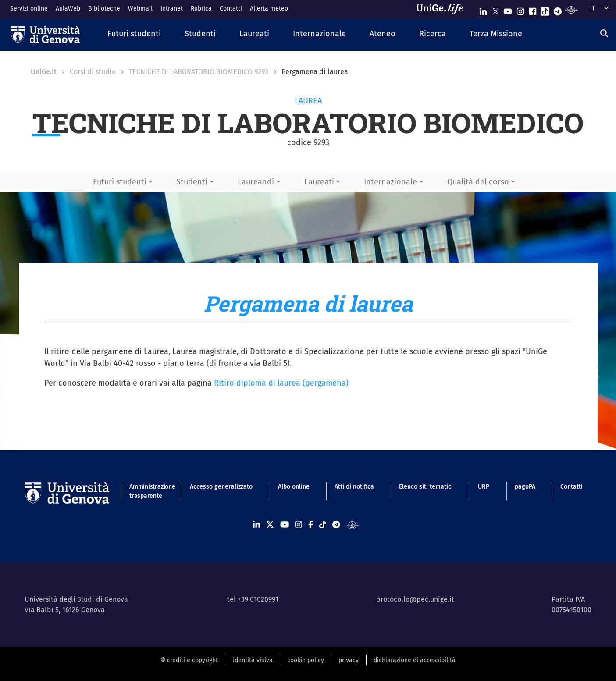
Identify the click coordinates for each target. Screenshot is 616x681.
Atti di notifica (354, 487)
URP (484, 487)
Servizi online (29, 9)
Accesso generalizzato (221, 487)
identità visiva (253, 660)
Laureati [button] (319, 182)
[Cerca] (604, 33)
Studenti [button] (192, 182)
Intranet (172, 9)
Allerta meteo (269, 9)
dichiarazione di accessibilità (415, 660)
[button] (134, 34)
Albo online (294, 487)
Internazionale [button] (390, 182)
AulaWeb (68, 9)
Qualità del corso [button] (478, 182)
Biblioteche (104, 9)
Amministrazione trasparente (147, 491)
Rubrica (201, 9)
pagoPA (525, 487)
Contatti (231, 9)
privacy (349, 660)
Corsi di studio (93, 72)
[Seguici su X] (495, 9)
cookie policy (306, 660)
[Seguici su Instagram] (520, 9)
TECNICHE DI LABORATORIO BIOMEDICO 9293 (199, 72)
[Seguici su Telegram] (558, 9)
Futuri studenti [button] (120, 182)
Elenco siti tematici (426, 487)
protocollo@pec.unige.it (415, 599)
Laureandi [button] (256, 182)
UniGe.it (44, 72)
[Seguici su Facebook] (533, 9)
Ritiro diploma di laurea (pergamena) (281, 383)
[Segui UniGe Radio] (571, 9)
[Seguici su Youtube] (508, 9)
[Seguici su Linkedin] (483, 9)
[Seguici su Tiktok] (545, 9)
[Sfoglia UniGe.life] (443, 9)
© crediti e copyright (189, 660)
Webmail (140, 9)
